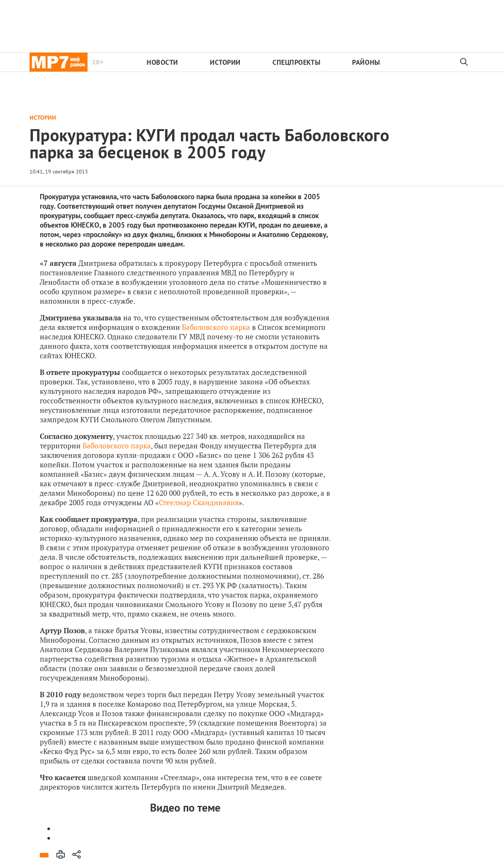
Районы (366, 62)
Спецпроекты (296, 62)
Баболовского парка (216, 327)
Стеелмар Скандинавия (199, 502)
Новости (162, 62)
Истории (225, 62)
